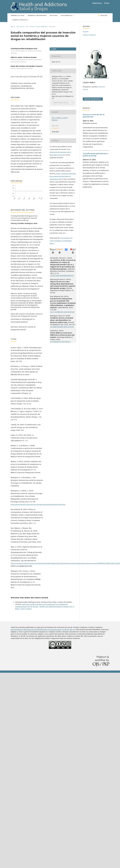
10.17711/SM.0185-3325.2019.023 (62, 312)
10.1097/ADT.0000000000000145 (62, 276)
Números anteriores (37, 15)
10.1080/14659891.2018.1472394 (62, 327)
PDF (54, 49)
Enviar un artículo (93, 99)
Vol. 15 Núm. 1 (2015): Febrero (37, 27)
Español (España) (89, 35)
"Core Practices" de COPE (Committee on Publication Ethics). (61, 241)
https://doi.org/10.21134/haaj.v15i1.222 (29, 77)
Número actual (18, 15)
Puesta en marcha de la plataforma (94, 116)
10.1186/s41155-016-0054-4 (60, 342)
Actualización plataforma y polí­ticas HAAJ (95, 155)
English (86, 32)
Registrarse (97, 3)
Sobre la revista (20, 20)
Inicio (13, 27)
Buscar (104, 15)
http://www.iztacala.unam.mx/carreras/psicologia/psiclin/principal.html (38, 504)
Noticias (54, 15)
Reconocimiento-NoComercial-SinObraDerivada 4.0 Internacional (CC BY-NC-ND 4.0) (43, 629)
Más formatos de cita (61, 103)
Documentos (67, 15)
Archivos (21, 27)
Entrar (107, 3)
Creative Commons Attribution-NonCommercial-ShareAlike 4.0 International (63, 176)
